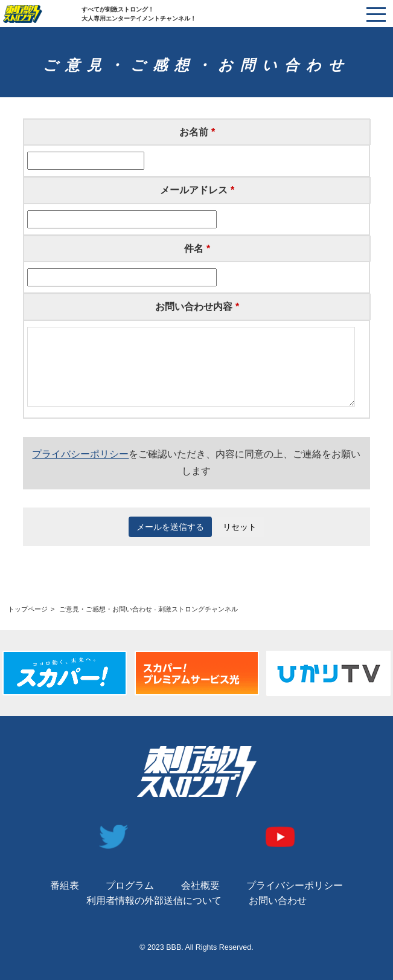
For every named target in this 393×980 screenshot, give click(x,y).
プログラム (130, 885)
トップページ (28, 609)
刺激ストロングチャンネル (42, 14)
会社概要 (200, 885)
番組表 (65, 885)
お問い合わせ (278, 901)
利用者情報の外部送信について (154, 901)
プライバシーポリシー (80, 454)
